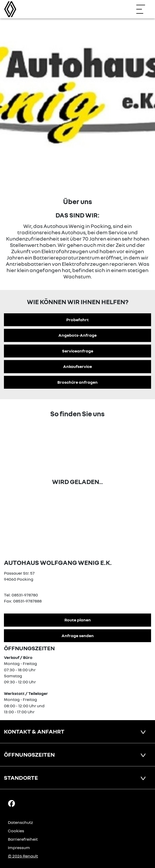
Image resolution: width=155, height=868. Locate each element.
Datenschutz (20, 822)
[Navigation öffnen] (143, 9)
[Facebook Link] (12, 803)
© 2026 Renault (23, 856)
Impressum (19, 848)
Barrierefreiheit (23, 839)
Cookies (16, 831)
